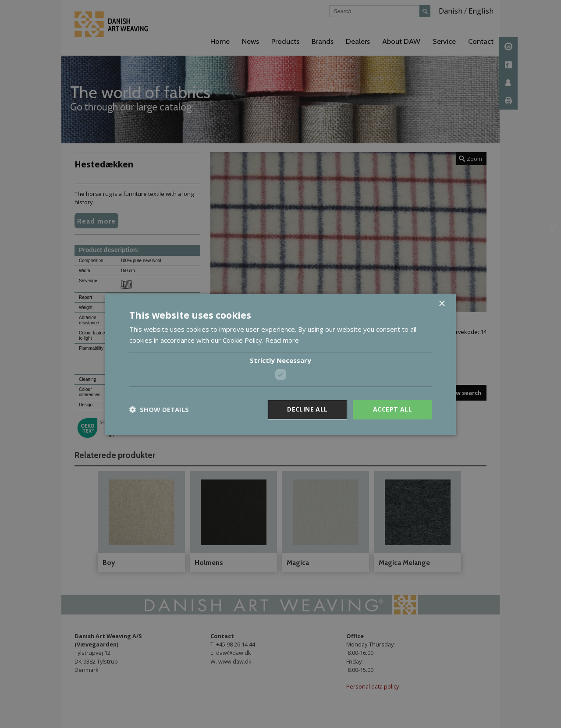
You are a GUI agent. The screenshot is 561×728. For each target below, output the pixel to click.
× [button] (442, 304)
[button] (159, 409)
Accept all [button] (392, 409)
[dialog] (280, 364)
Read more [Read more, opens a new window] (282, 340)
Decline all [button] (307, 409)
